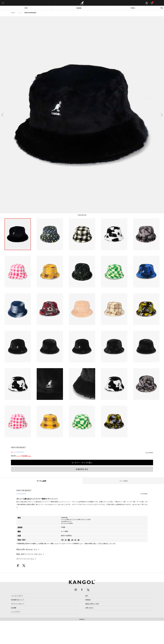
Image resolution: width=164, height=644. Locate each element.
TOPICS (133, 8)
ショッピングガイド (17, 596)
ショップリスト (16, 612)
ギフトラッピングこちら (25, 559)
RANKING (79, 8)
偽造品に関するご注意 (92, 604)
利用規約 (88, 600)
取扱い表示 (22, 540)
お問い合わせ (89, 608)
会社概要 (14, 608)
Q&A (87, 596)
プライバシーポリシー (18, 604)
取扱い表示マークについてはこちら (29, 554)
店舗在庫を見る (82, 469)
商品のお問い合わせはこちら (27, 549)
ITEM (26, 8)
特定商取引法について (18, 600)
